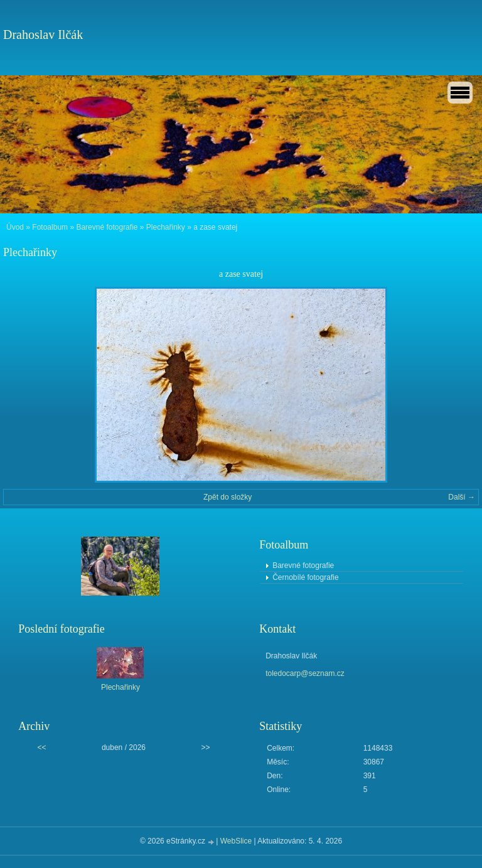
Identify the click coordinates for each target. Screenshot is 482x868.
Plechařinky (166, 227)
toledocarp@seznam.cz (305, 673)
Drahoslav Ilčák (43, 35)
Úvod (15, 227)
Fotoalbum (50, 227)
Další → (462, 497)
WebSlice (236, 841)
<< (41, 747)
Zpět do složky (228, 497)
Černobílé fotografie (305, 577)
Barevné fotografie (107, 227)
